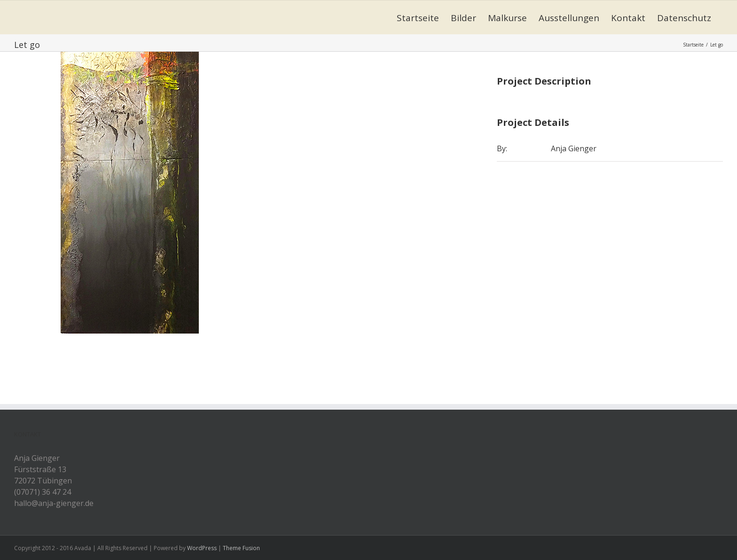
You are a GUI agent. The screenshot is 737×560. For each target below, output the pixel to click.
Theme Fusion (241, 548)
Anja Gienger (574, 148)
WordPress (202, 548)
